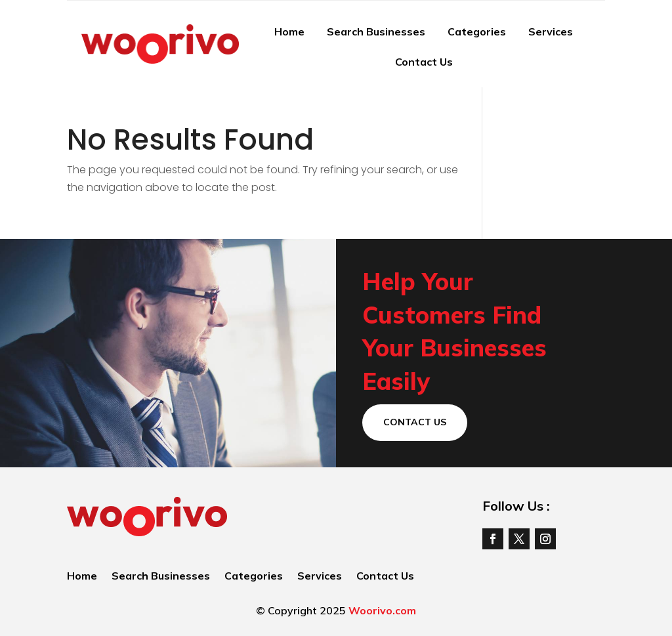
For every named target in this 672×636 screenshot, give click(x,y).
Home (289, 32)
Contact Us (424, 62)
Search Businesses (376, 32)
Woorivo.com (382, 610)
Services (551, 32)
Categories (477, 32)
